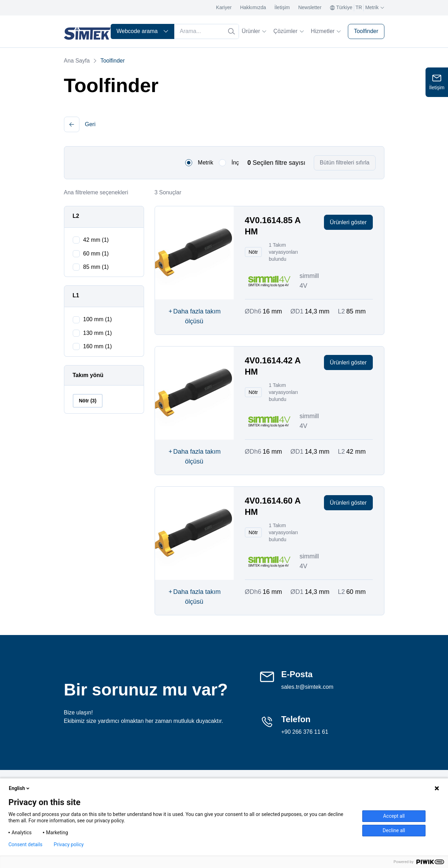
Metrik (206, 163)
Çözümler (288, 31)
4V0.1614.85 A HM (273, 226)
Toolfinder (366, 31)
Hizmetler (326, 31)
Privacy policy (69, 844)
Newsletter (310, 7)
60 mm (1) (96, 254)
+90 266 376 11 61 (305, 732)
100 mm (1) (98, 319)
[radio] (189, 163)
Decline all (394, 830)
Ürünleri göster (348, 222)
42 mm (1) (96, 240)
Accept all (394, 816)
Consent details (25, 844)
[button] (72, 124)
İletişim (282, 7)
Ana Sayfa (77, 61)
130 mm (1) (98, 333)
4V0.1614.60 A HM (273, 506)
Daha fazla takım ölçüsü (194, 316)
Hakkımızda (253, 7)
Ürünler (254, 31)
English (20, 788)
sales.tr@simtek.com (307, 687)
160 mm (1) (98, 346)
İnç (235, 163)
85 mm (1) (96, 267)
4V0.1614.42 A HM (273, 366)
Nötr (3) (88, 401)
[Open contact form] (437, 82)
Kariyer (224, 7)
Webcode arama (143, 31)
